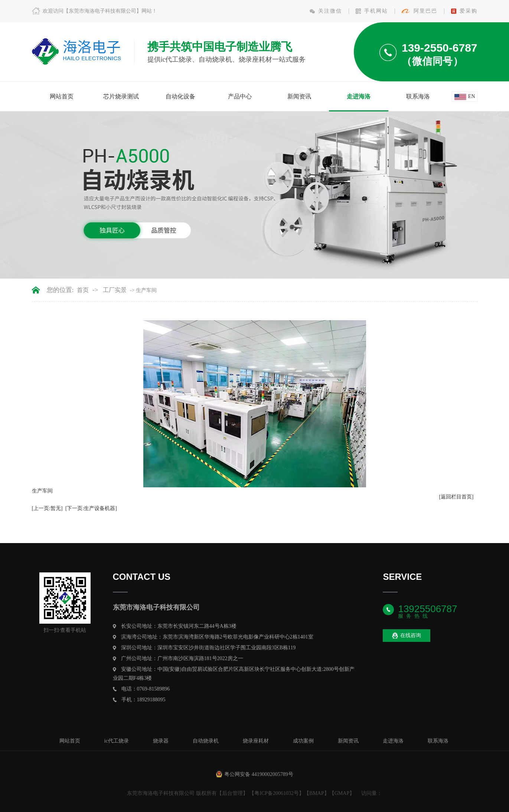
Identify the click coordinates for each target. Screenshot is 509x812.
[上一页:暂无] (47, 508)
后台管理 (232, 793)
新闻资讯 (299, 96)
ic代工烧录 (117, 741)
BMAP (317, 793)
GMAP (342, 793)
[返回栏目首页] (456, 497)
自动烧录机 (206, 741)
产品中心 (240, 96)
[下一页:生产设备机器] (91, 508)
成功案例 (303, 741)
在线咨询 (407, 636)
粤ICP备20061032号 (277, 793)
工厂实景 (115, 290)
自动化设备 (180, 96)
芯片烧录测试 (121, 96)
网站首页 (62, 96)
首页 (83, 290)
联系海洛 (418, 96)
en (472, 96)
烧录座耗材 (256, 741)
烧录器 (161, 741)
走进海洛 (359, 96)
